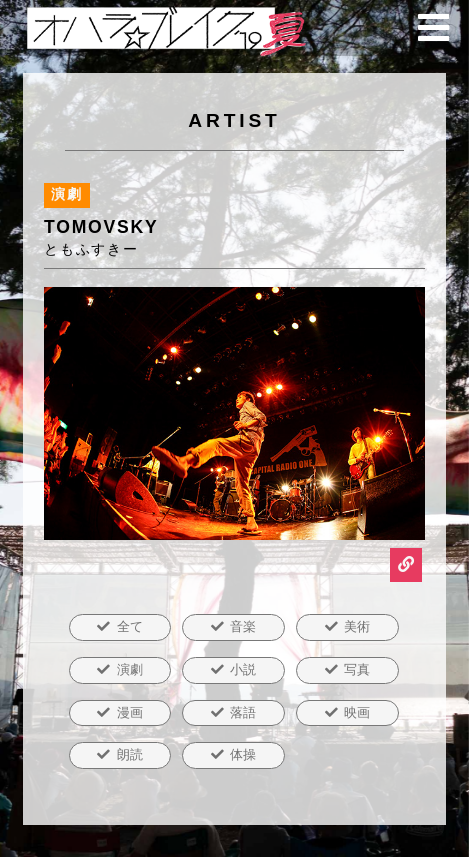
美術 (357, 626)
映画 (357, 712)
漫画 (130, 712)
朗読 (130, 754)
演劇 (130, 669)
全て (130, 626)
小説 (243, 669)
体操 (243, 754)
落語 (243, 712)
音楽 (243, 626)
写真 (357, 669)
